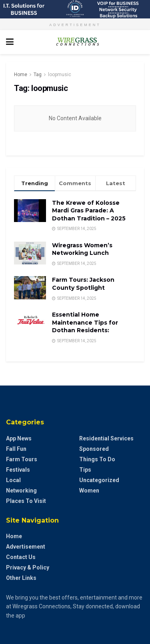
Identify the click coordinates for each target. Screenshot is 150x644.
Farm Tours (22, 459)
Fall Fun (16, 449)
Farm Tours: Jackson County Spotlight (83, 284)
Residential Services (106, 438)
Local (13, 480)
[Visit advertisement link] (75, 9)
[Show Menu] (10, 42)
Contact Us (21, 557)
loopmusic (60, 75)
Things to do (97, 459)
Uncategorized (99, 480)
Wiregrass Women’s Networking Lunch (82, 249)
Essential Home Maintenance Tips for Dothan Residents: (85, 322)
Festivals (18, 470)
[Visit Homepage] (75, 42)
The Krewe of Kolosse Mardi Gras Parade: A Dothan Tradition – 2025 (89, 211)
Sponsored (94, 449)
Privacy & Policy (28, 567)
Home (21, 75)
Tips (85, 470)
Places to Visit (26, 501)
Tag (38, 75)
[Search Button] (140, 42)
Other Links (21, 578)
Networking (21, 491)
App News (19, 438)
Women (89, 491)
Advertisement (26, 547)
